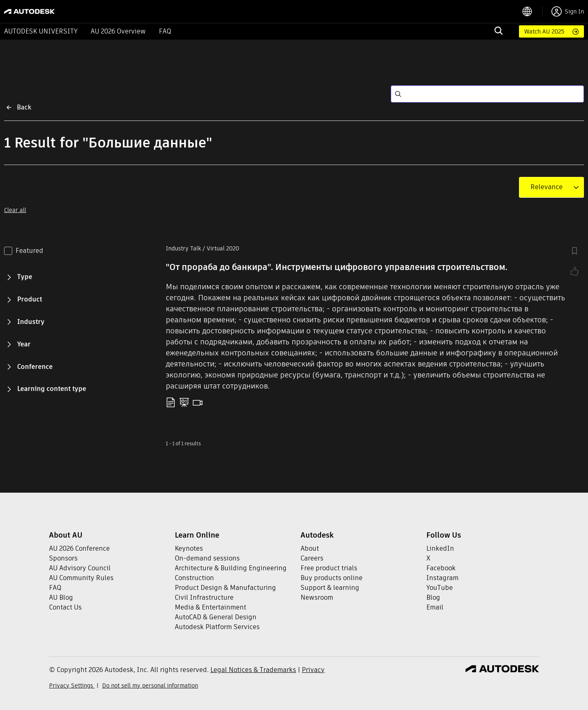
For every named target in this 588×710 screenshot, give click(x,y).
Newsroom (317, 597)
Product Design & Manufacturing (225, 588)
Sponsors (63, 558)
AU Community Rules (81, 578)
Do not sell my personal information (150, 685)
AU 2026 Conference (79, 548)
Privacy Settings (72, 685)
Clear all (15, 210)
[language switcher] (532, 11)
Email (435, 607)
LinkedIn (440, 548)
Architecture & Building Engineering (231, 568)
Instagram (442, 578)
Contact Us (65, 607)
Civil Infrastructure (204, 597)
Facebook (441, 568)
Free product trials (329, 568)
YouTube (440, 588)
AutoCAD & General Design (216, 617)
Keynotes (189, 548)
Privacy (313, 670)
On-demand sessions (207, 558)
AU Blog (61, 597)
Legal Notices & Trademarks (253, 670)
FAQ (165, 31)
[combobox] (547, 187)
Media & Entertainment (210, 607)
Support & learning (330, 588)
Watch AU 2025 (544, 31)
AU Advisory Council (80, 568)
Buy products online (332, 578)
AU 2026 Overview (118, 31)
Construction (194, 578)
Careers (312, 558)
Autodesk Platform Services (217, 627)
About (310, 548)
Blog (433, 597)
